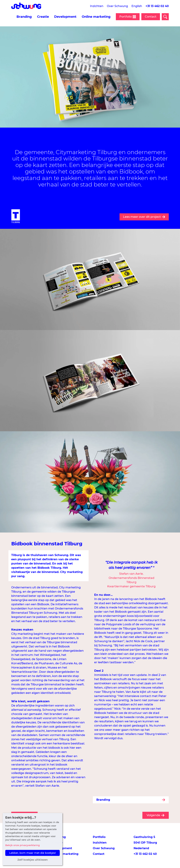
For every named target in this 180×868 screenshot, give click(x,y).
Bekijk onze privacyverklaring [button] (22, 845)
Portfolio (99, 837)
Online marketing (96, 17)
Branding (24, 17)
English (137, 6)
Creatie (43, 17)
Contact (151, 17)
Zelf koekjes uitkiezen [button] (33, 860)
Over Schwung (117, 6)
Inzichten (97, 6)
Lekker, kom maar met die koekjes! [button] (33, 853)
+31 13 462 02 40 (157, 6)
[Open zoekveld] (165, 17)
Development (65, 17)
